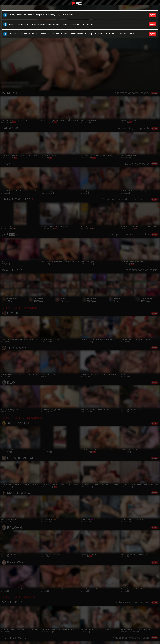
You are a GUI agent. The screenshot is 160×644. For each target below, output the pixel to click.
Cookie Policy (128, 34)
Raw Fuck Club (77, 3)
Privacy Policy (55, 15)
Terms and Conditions (72, 24)
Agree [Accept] (153, 15)
